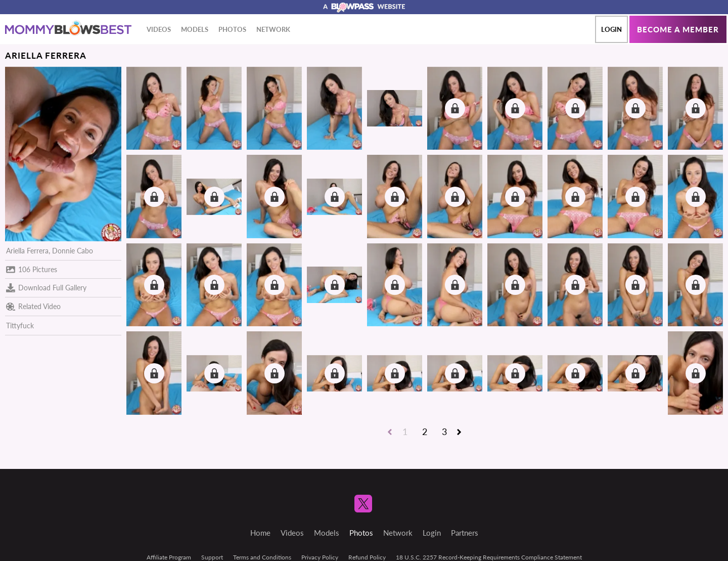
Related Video (33, 307)
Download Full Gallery (46, 288)
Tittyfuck (20, 326)
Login (611, 29)
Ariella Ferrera (27, 251)
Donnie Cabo (73, 251)
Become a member (678, 29)
